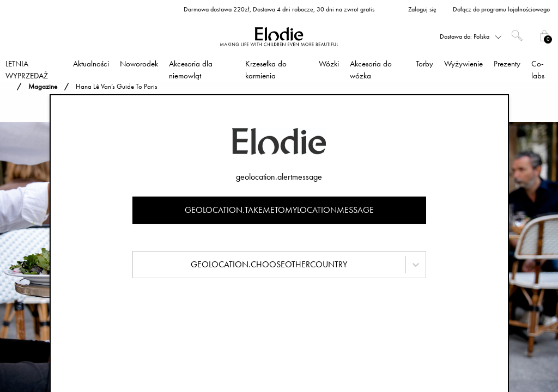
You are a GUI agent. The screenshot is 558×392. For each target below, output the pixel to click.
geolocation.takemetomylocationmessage (279, 210)
